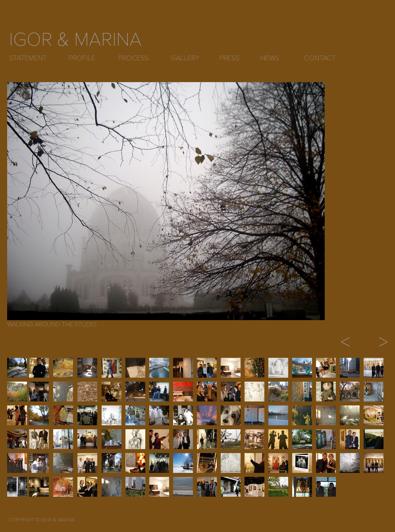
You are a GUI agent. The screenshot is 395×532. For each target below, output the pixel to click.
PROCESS (133, 58)
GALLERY (185, 58)
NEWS (270, 58)
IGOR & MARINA (75, 40)
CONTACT (320, 58)
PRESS (229, 58)
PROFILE (82, 58)
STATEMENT (28, 58)
